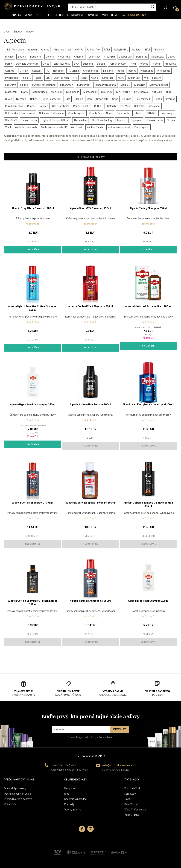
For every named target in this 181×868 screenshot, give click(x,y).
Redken (44, 106)
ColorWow (94, 57)
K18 (75, 78)
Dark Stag (142, 57)
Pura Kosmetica (14, 106)
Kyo (146, 78)
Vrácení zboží (12, 804)
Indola (120, 71)
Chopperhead (91, 71)
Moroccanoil (90, 92)
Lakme (24, 85)
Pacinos (127, 99)
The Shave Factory (102, 120)
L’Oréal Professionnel (44, 85)
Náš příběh (70, 788)
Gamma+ (11, 71)
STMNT (151, 113)
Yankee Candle (95, 127)
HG (47, 71)
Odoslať (119, 729)
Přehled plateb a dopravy (18, 799)
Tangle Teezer (29, 120)
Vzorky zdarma (73, 810)
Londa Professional (106, 85)
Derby (9, 64)
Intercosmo (164, 71)
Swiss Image (167, 113)
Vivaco (171, 120)
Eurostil (101, 64)
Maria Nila (140, 85)
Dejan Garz (158, 57)
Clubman (79, 57)
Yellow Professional (119, 127)
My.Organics (141, 92)
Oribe (115, 99)
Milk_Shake (73, 92)
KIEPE (121, 78)
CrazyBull (109, 57)
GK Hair (24, 71)
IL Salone (108, 71)
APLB (107, 50)
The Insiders (81, 120)
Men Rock (57, 92)
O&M (67, 99)
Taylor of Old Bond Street (55, 120)
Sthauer (138, 113)
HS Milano (73, 71)
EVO (76, 64)
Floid (133, 64)
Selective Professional (52, 113)
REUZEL (99, 106)
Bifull (147, 50)
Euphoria (88, 64)
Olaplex (79, 99)
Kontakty (69, 804)
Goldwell (37, 71)
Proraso (171, 99)
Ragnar (31, 106)
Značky (18, 32)
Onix (89, 99)
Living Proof (84, 85)
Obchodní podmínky (15, 788)
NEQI (169, 92)
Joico (39, 78)
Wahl (8, 127)
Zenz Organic (142, 127)
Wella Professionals (26, 127)
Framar (157, 64)
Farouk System (118, 64)
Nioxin (9, 99)
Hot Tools (58, 71)
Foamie (144, 64)
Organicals (102, 99)
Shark (110, 113)
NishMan (21, 99)
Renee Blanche (82, 106)
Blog (67, 794)
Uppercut (137, 120)
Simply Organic (77, 113)
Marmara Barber (159, 85)
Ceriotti (50, 57)
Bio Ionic (159, 50)
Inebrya (132, 71)
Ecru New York (62, 64)
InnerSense (147, 71)
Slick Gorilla (123, 113)
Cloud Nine (64, 57)
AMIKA (79, 50)
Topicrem (122, 120)
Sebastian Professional (147, 106)
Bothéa (22, 57)
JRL (48, 78)
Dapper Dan (125, 57)
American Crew (62, 50)
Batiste (136, 50)
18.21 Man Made (15, 50)
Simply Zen (96, 113)
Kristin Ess (134, 78)
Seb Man (125, 106)
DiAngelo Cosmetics (27, 64)
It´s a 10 (27, 78)
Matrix (25, 92)
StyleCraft (11, 120)
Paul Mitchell (143, 99)
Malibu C (125, 85)
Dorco (46, 64)
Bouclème (36, 57)
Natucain (157, 92)
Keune (94, 78)
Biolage (9, 57)
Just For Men (62, 78)
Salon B (112, 106)
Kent (84, 78)
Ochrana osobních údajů (17, 794)
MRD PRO (107, 92)
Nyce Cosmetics (52, 99)
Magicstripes (40, 92)
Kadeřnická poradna (75, 799)
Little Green (67, 85)
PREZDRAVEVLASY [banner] (33, 6)
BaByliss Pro (121, 50)
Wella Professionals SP (54, 127)
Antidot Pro (93, 50)
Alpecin (32, 50)
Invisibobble (12, 78)
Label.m (157, 78)
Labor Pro (11, 85)
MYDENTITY (123, 92)
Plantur (158, 99)
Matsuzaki (11, 92)
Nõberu (34, 99)
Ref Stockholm (61, 106)
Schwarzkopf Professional (20, 113)
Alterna (45, 50)
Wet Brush (77, 127)
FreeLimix (170, 64)
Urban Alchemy (155, 120)
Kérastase (108, 78)
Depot (171, 57)
